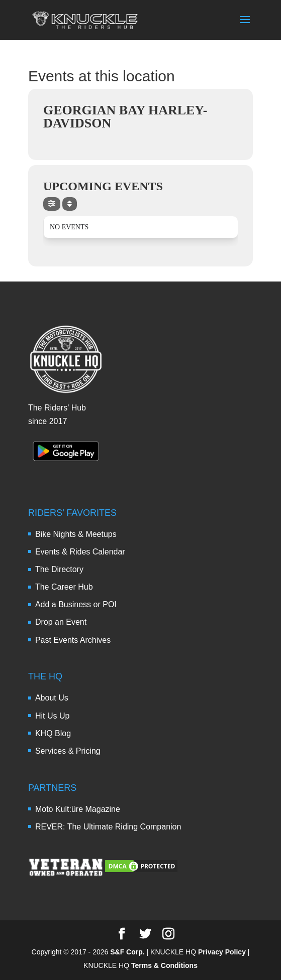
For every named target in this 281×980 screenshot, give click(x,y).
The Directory (59, 569)
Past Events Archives (73, 640)
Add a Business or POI (76, 604)
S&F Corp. (127, 952)
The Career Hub (64, 587)
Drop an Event (61, 622)
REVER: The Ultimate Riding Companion (108, 827)
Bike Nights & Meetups (76, 534)
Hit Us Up (52, 716)
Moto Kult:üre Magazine (78, 809)
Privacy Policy (222, 952)
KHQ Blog (53, 733)
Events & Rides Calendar (80, 552)
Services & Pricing (68, 751)
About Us (52, 698)
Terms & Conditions (164, 965)
